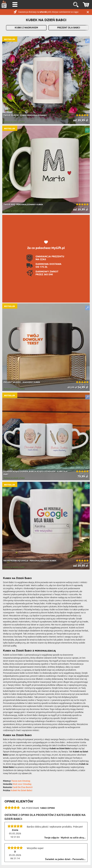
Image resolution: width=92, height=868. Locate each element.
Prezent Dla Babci (69, 28)
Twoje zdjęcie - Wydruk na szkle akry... (65, 838)
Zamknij (88, 12)
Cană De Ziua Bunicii (23, 787)
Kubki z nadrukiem (26, 28)
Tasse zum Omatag (21, 781)
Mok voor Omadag (22, 784)
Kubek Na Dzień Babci (21, 791)
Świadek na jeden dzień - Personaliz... (65, 859)
